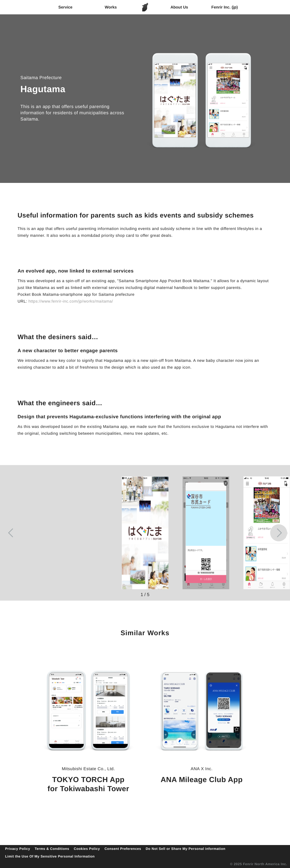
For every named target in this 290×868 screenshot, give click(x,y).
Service (65, 7)
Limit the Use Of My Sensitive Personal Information (50, 856)
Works (111, 7)
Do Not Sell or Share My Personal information (185, 849)
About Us (179, 7)
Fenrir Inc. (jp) (224, 7)
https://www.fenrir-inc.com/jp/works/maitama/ (71, 301)
